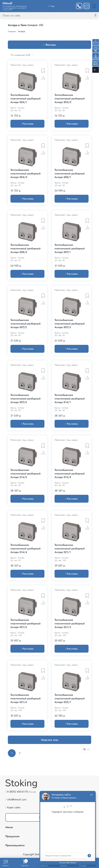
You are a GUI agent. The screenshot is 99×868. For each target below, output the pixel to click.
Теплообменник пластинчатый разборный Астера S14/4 (25, 549)
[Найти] (98, 15)
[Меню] (94, 6)
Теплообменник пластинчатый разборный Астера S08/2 (25, 249)
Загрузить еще (49, 740)
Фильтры (49, 45)
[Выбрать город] (52, 6)
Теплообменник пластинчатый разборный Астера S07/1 (70, 249)
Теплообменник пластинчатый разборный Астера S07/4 (25, 399)
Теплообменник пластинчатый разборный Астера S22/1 (70, 699)
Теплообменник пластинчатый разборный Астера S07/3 (70, 324)
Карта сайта (14, 807)
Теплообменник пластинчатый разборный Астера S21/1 (70, 549)
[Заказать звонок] (79, 6)
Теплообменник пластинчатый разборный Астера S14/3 (70, 474)
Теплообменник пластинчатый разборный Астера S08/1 (70, 174)
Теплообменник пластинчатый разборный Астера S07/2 (25, 324)
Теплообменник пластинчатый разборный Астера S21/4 (25, 699)
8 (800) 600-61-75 (17, 792)
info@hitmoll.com (17, 800)
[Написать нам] (87, 6)
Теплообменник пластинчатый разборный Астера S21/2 (25, 624)
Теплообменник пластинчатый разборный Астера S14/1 (70, 399)
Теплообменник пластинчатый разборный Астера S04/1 (25, 99)
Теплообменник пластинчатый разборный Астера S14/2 (25, 474)
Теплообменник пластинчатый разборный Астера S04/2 (70, 99)
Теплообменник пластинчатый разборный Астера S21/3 (70, 624)
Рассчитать (27, 124)
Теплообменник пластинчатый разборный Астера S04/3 (25, 174)
